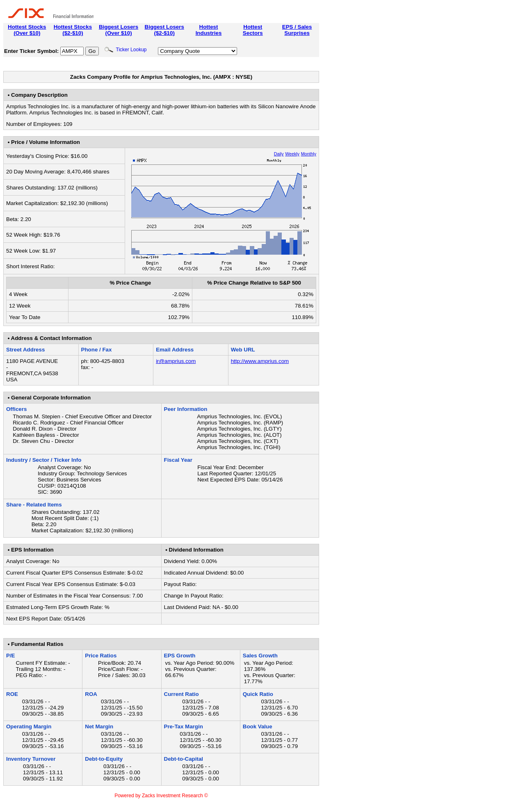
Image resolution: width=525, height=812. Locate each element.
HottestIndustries (209, 30)
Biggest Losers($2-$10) (164, 30)
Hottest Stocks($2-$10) (73, 30)
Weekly (292, 154)
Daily (279, 154)
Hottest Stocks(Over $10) (27, 30)
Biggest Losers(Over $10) (119, 30)
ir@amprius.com (176, 361)
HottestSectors (253, 30)
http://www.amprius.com (260, 361)
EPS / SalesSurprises (297, 30)
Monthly (309, 154)
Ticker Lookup (126, 50)
